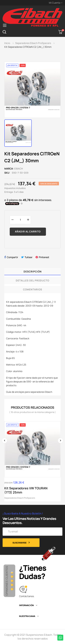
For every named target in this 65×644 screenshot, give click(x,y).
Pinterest (44, 257)
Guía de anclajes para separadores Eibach (29, 392)
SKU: (7, 173)
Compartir (12, 257)
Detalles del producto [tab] (32, 280)
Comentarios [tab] (33, 289)
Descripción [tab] (33, 271)
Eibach (19, 169)
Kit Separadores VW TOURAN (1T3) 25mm (26, 490)
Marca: (9, 169)
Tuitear (29, 257)
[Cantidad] (20, 220)
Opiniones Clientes (7, 581)
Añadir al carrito (28, 231)
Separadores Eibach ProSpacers (20, 498)
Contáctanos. (27, 596)
